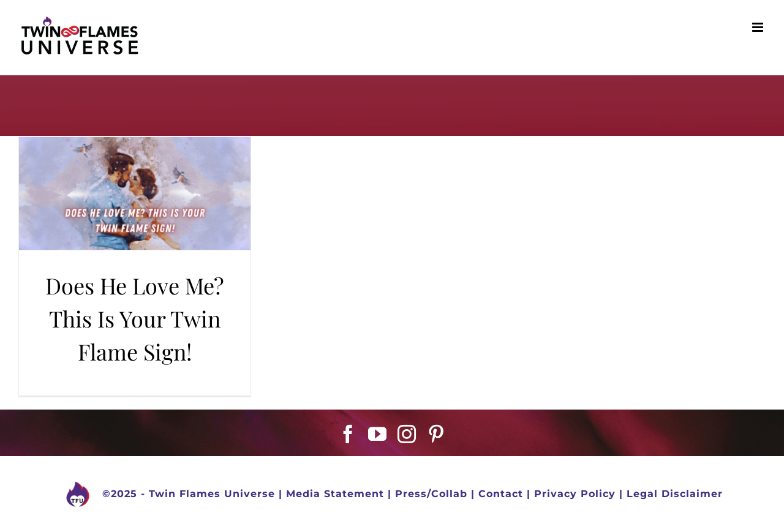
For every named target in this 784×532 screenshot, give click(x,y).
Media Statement (335, 494)
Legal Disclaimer (675, 494)
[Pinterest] (436, 434)
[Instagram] (407, 434)
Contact (501, 494)
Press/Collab (431, 494)
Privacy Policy (575, 494)
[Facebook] (348, 434)
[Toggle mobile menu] (759, 27)
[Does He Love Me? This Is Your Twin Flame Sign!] (135, 193)
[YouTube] (378, 434)
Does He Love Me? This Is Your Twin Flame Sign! (135, 318)
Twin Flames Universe (212, 494)
